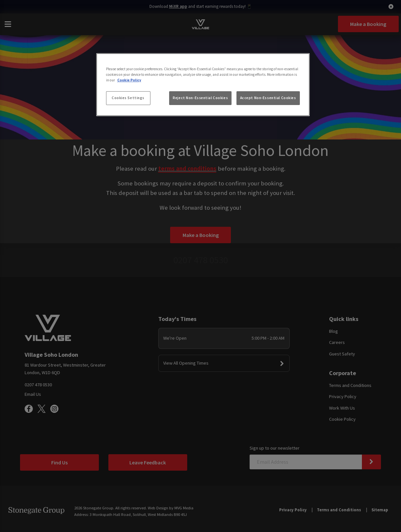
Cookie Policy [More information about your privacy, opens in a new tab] (129, 80)
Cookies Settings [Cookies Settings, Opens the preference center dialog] (128, 98)
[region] (203, 85)
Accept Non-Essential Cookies (268, 98)
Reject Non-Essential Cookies (200, 98)
